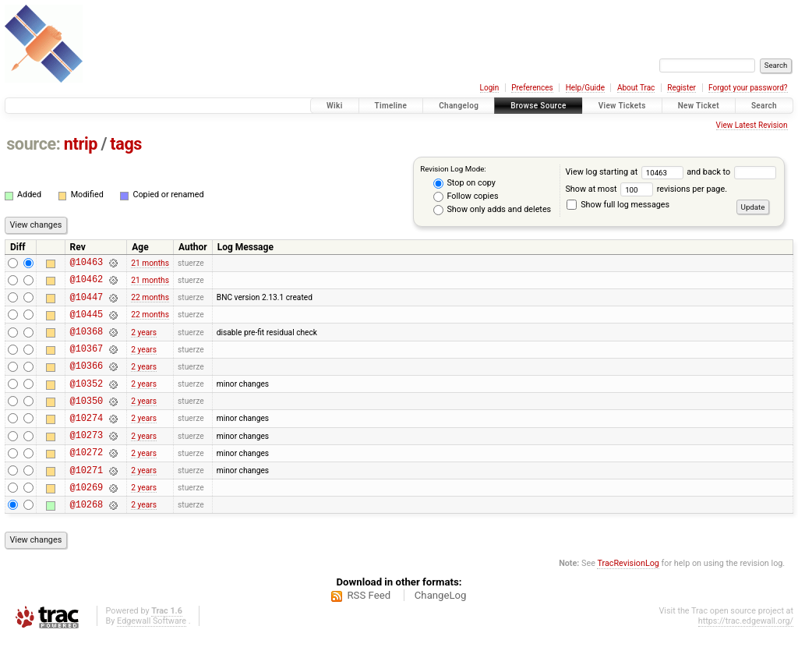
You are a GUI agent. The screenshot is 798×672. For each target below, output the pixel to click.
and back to (731, 172)
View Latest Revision (752, 125)
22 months (150, 304)
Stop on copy (464, 183)
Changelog (459, 106)
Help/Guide (585, 88)
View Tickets (622, 106)
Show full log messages (618, 205)
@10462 (87, 283)
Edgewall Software (152, 656)
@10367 (87, 362)
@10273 (87, 460)
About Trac (636, 88)
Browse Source (538, 106)
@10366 (87, 382)
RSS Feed (369, 630)
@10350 (87, 421)
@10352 (87, 402)
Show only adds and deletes (492, 210)
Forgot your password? (748, 88)
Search (764, 106)
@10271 (87, 500)
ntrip (81, 144)
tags (126, 144)
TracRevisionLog (628, 598)
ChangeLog (441, 630)
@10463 (87, 264)
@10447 (87, 304)
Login (490, 88)
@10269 (87, 520)
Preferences (532, 88)
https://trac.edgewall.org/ (746, 656)
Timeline (391, 106)
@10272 (87, 480)
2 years (144, 343)
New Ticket (699, 106)
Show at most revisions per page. (646, 189)
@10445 (87, 323)
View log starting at (626, 172)
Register (681, 88)
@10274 (87, 441)
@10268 (87, 539)
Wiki (335, 106)
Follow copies (466, 196)
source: (33, 144)
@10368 (87, 343)
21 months (150, 264)
